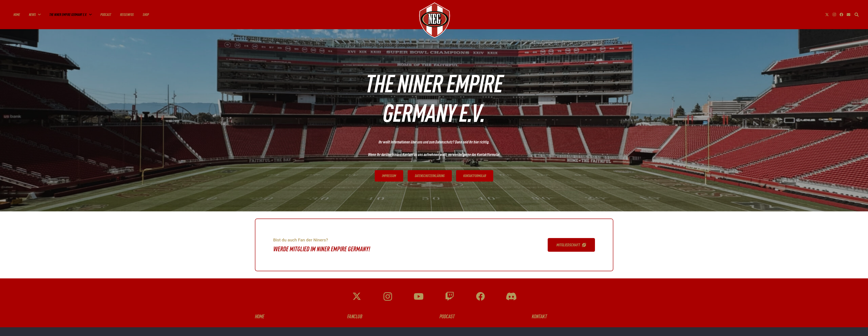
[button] (38, 15)
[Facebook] (841, 15)
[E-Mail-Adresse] (849, 15)
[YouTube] (418, 297)
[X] (827, 15)
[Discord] (511, 297)
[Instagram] (834, 15)
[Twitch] (449, 297)
